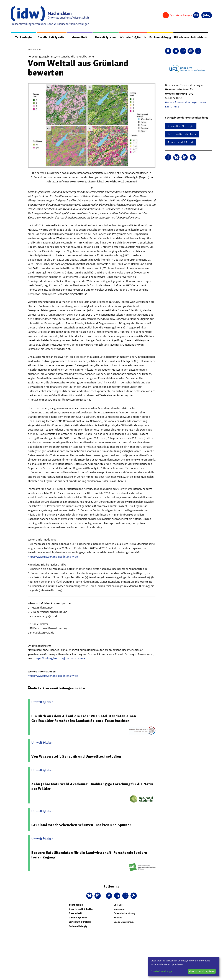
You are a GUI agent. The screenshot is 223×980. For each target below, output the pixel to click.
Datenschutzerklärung (124, 914)
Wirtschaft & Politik (132, 37)
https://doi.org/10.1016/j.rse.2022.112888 (60, 659)
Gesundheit (80, 37)
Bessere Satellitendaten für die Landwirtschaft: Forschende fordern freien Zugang (89, 855)
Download (131, 182)
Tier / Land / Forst (181, 142)
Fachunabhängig (160, 37)
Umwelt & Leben (105, 37)
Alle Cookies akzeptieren (202, 971)
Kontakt (118, 918)
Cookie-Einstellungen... (163, 971)
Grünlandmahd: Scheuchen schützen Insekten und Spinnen (81, 825)
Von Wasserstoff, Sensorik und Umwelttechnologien (76, 757)
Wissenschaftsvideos (190, 37)
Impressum (119, 909)
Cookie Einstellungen (124, 922)
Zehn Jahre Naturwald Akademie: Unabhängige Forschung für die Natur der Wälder (92, 786)
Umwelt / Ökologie (181, 126)
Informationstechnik (182, 134)
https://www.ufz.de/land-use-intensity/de (53, 557)
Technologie (23, 37)
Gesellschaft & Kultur (51, 37)
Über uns (118, 905)
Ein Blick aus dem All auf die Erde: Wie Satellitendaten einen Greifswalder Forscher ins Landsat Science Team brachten (84, 718)
